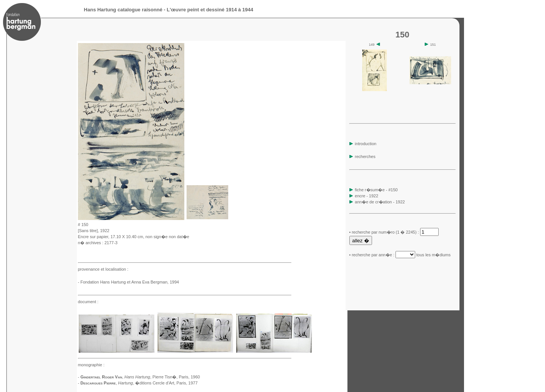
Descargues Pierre (98, 383)
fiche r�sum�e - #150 (376, 190)
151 (430, 45)
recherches (362, 156)
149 (375, 45)
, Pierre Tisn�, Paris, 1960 (162, 377)
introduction (363, 144)
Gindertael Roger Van (101, 377)
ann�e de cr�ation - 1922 (380, 202)
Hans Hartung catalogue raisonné (123, 10)
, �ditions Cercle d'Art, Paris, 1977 (158, 383)
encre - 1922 (367, 196)
